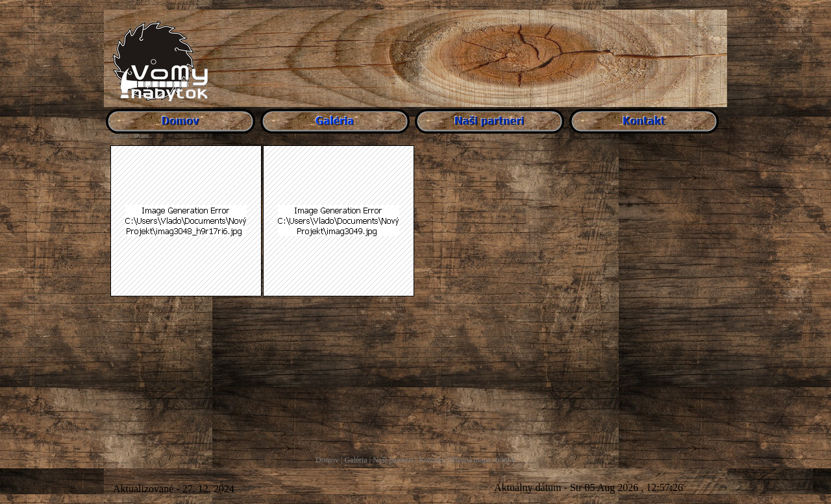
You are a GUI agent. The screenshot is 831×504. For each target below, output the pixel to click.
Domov (327, 460)
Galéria (355, 460)
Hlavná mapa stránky (482, 460)
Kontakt (431, 460)
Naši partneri (393, 460)
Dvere (141, 136)
